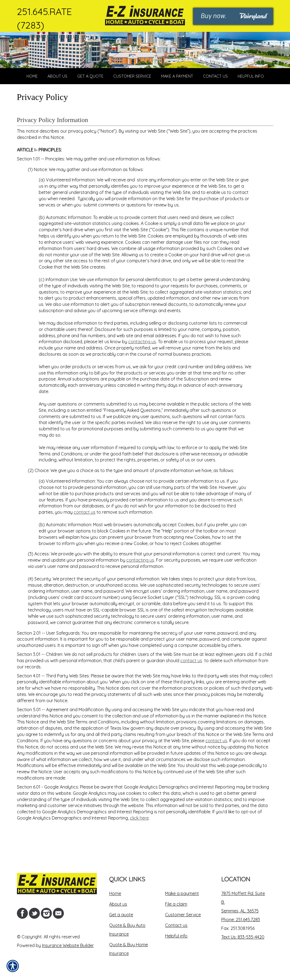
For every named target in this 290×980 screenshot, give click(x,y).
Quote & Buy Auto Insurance (127, 930)
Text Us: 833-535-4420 (243, 937)
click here (139, 842)
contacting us (142, 366)
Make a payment (182, 893)
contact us (85, 537)
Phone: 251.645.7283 (241, 920)
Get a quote (121, 915)
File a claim (176, 904)
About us (118, 904)
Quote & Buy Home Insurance (128, 949)
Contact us (176, 925)
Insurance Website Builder (68, 945)
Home (115, 893)
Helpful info (176, 936)
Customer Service (183, 915)
